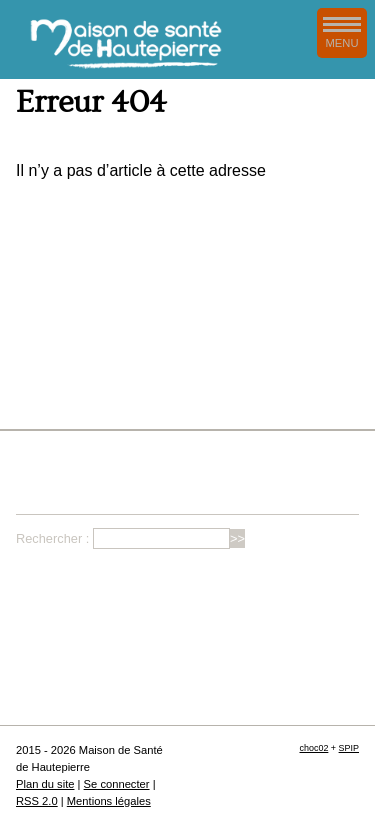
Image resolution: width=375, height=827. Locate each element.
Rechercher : (52, 538)
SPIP (349, 748)
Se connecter (117, 784)
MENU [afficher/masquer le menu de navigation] (342, 33)
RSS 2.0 (37, 801)
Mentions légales (109, 801)
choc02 (314, 748)
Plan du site (45, 784)
